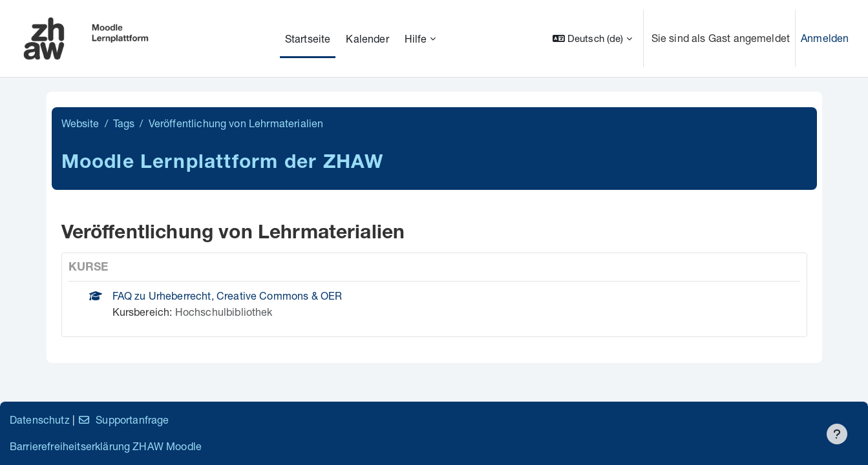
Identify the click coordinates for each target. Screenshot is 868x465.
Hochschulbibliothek (224, 312)
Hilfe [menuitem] (416, 38)
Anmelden (825, 38)
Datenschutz (40, 419)
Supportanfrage (123, 419)
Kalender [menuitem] (367, 38)
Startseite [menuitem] (308, 38)
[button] (592, 38)
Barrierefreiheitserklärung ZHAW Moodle (106, 446)
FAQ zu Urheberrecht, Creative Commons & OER (228, 295)
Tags (124, 123)
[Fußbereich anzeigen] (837, 434)
